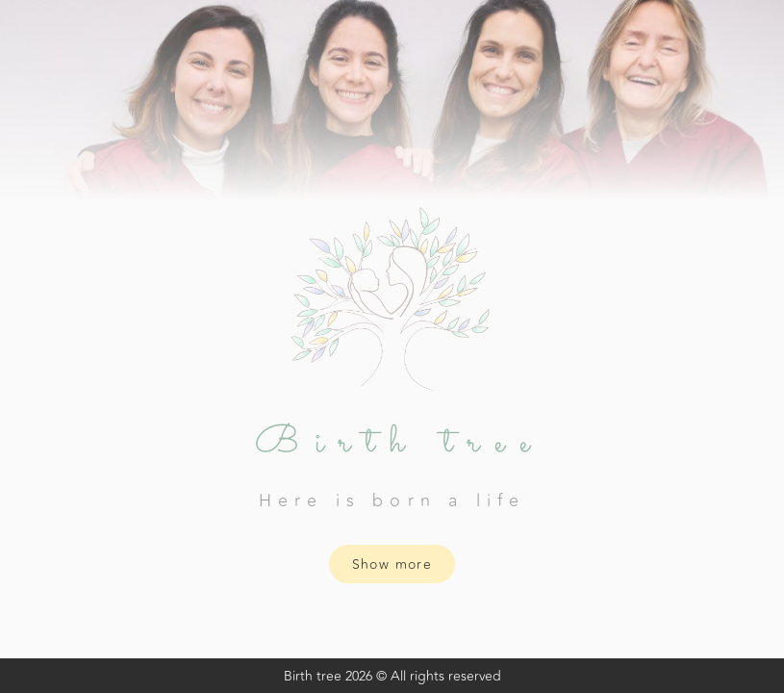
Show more (392, 565)
